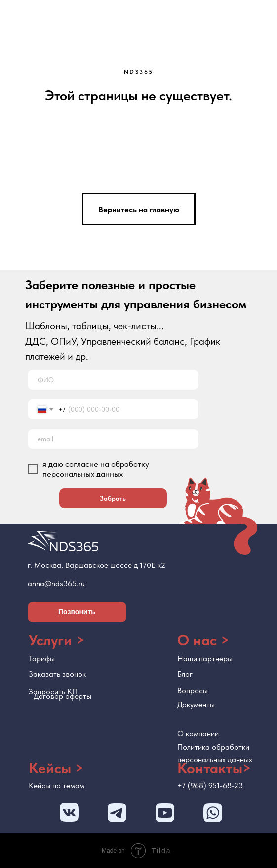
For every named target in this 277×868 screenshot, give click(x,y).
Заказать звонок (57, 674)
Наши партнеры (205, 659)
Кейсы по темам (57, 786)
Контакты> (214, 768)
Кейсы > (56, 768)
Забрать (113, 498)
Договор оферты (62, 696)
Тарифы (42, 659)
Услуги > (57, 640)
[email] (113, 439)
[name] (113, 380)
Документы (196, 705)
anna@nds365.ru (56, 584)
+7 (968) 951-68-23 (210, 786)
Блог (185, 674)
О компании (198, 733)
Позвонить (77, 612)
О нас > (203, 640)
